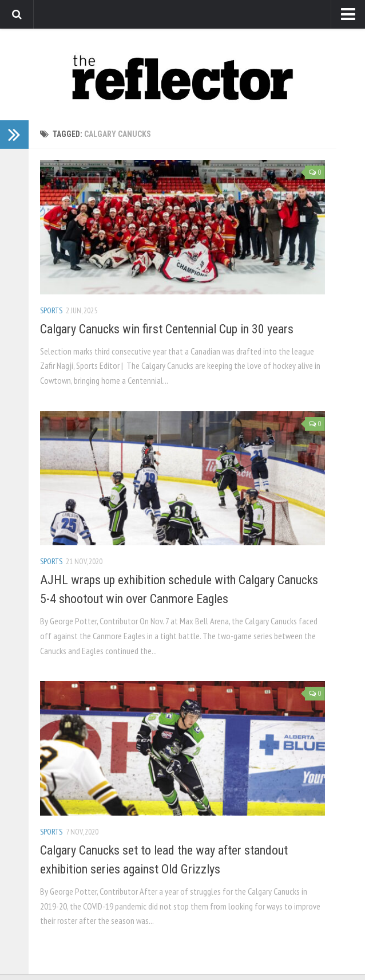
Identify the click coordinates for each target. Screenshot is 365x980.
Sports (51, 310)
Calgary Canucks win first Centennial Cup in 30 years (167, 329)
